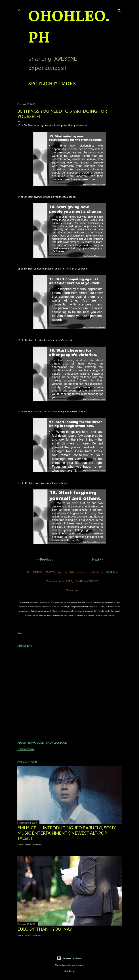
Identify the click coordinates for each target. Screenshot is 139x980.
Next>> (97, 559)
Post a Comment (33, 843)
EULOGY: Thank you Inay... (46, 927)
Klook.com (26, 747)
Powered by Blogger (69, 957)
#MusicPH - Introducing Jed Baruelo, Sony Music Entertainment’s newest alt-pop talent (67, 831)
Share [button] (20, 632)
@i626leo (112, 572)
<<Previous (45, 559)
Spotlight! (43, 84)
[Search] (119, 10)
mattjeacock (78, 964)
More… (71, 84)
